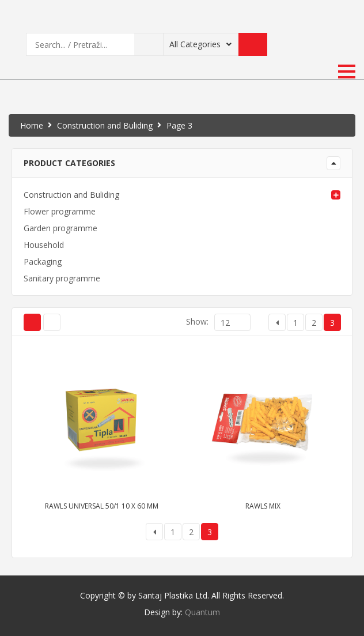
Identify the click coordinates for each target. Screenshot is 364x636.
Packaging (43, 261)
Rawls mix (263, 506)
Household (44, 245)
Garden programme (60, 228)
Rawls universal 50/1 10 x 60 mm (102, 506)
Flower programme (60, 211)
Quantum (202, 612)
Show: (197, 321)
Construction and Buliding (105, 125)
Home (32, 125)
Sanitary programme (62, 278)
